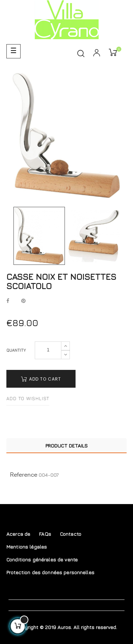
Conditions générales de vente (42, 559)
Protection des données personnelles (50, 572)
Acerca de (18, 534)
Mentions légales (27, 547)
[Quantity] (48, 350)
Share (8, 301)
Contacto (71, 534)
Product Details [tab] (66, 446)
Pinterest (23, 301)
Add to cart (41, 379)
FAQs (45, 534)
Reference (24, 475)
